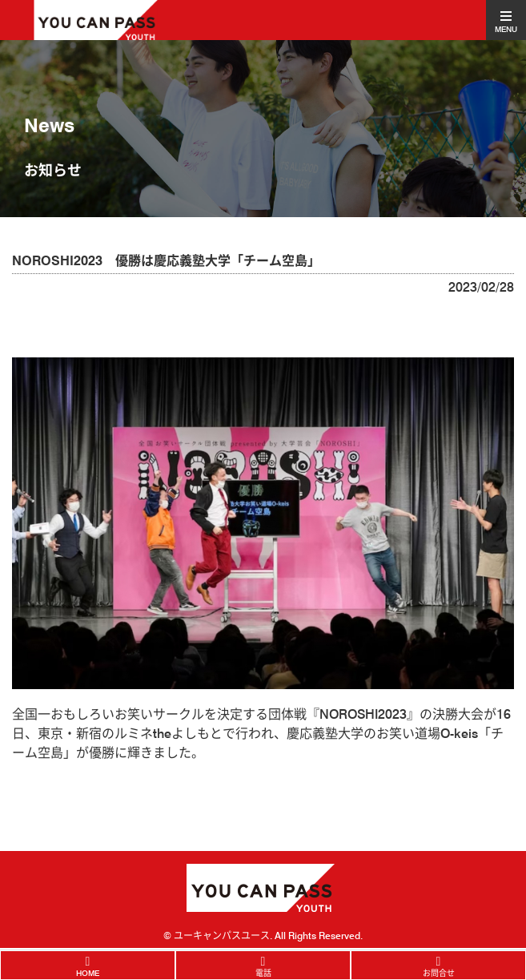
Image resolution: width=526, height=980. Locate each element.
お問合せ (439, 973)
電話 (263, 973)
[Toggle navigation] (506, 20)
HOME (88, 973)
